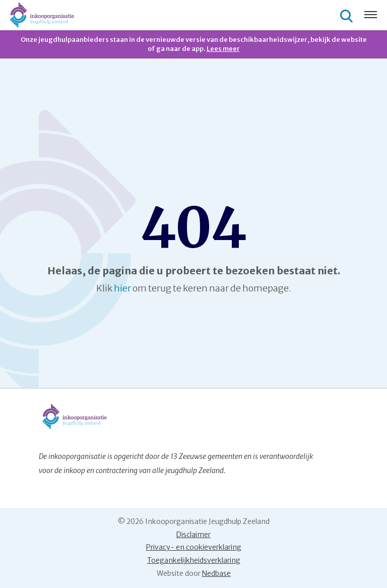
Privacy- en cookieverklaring (194, 547)
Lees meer (223, 49)
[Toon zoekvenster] (348, 15)
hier (122, 288)
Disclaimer (193, 535)
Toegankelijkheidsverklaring (194, 560)
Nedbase (216, 573)
